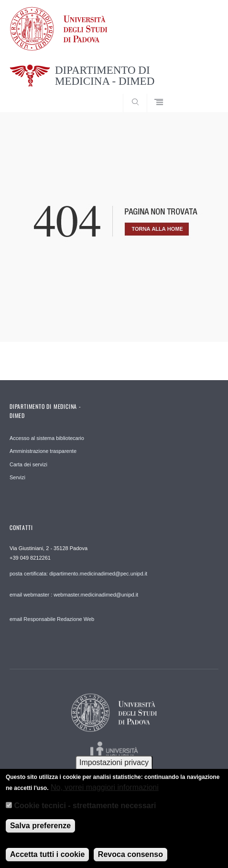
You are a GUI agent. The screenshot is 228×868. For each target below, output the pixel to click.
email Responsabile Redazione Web (52, 619)
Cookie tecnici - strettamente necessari (85, 813)
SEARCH (200, 94)
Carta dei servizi (28, 464)
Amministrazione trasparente (43, 451)
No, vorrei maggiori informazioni (105, 795)
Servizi (17, 477)
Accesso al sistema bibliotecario (47, 438)
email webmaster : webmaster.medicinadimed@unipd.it (74, 595)
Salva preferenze (40, 833)
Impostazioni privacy (114, 770)
